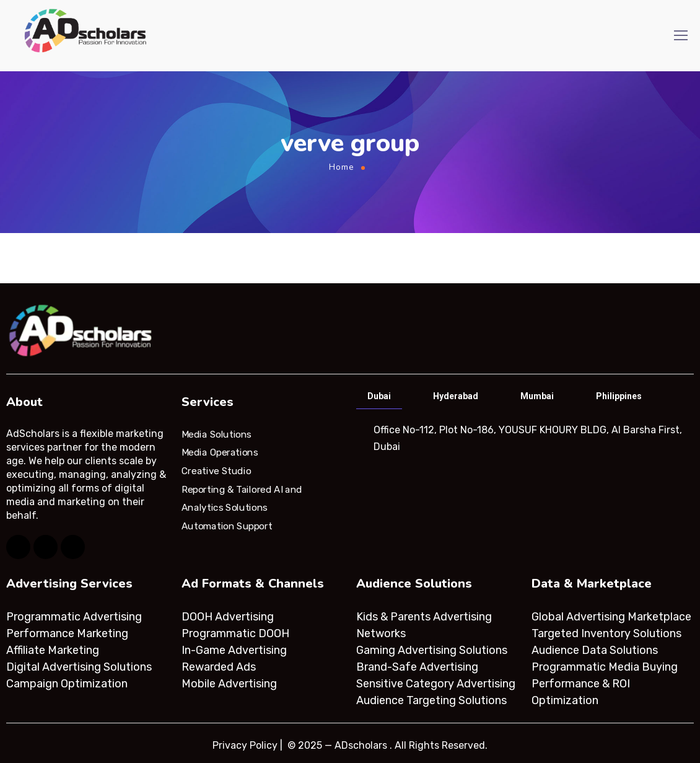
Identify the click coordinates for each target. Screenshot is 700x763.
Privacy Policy (245, 745)
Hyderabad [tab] (456, 396)
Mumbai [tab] (537, 396)
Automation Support (227, 526)
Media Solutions (217, 434)
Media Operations (220, 452)
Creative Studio (216, 471)
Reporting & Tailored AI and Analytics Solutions (242, 498)
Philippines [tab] (619, 396)
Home (342, 167)
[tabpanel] (524, 438)
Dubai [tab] (379, 396)
